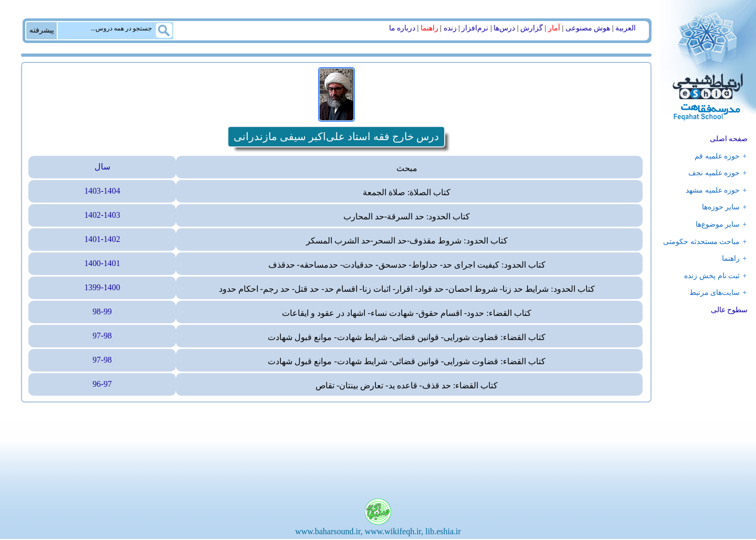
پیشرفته (42, 30)
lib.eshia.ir (443, 532)
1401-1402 (102, 240)
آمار (554, 28)
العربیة (626, 28)
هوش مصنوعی (588, 28)
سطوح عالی (729, 310)
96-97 (102, 385)
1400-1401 (102, 264)
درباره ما (402, 28)
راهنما (429, 28)
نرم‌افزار (475, 28)
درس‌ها (504, 28)
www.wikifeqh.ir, (394, 532)
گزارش (532, 28)
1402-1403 (102, 216)
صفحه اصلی (729, 139)
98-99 (102, 313)
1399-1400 (102, 288)
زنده (450, 28)
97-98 (102, 337)
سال (102, 167)
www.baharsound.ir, (329, 532)
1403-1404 (102, 192)
